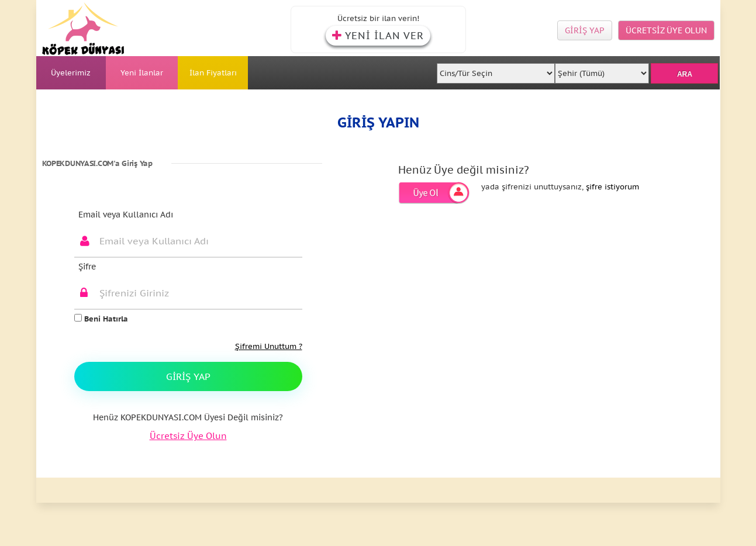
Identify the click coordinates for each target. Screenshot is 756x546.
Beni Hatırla (101, 319)
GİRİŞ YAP (585, 30)
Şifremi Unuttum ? (269, 346)
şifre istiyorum (612, 187)
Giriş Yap (188, 376)
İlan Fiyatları (213, 73)
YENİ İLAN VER (378, 36)
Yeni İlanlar (142, 73)
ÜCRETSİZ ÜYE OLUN (666, 30)
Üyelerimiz (71, 73)
